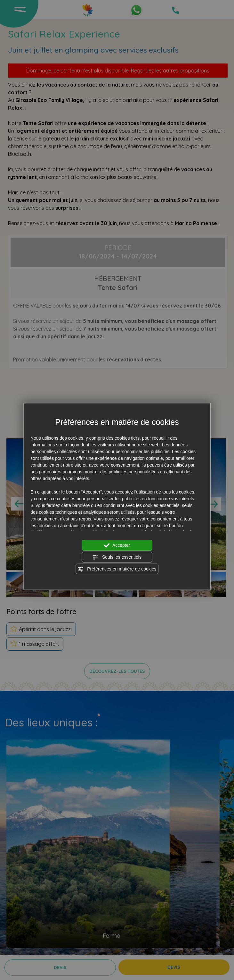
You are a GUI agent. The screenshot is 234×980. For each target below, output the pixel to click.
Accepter (117, 545)
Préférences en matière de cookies (117, 569)
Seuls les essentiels (117, 557)
